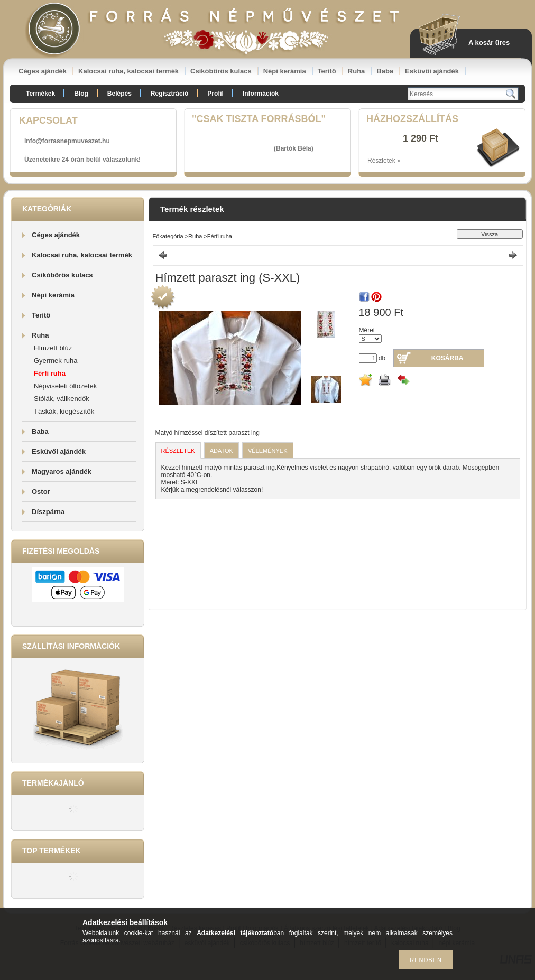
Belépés (119, 94)
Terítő (327, 71)
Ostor (41, 492)
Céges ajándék (43, 71)
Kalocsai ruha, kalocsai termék (128, 71)
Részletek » (384, 161)
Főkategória (168, 236)
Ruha (357, 71)
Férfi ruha (50, 373)
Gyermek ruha (56, 361)
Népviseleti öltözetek (65, 386)
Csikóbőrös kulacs (221, 71)
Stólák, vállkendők (62, 399)
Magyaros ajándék (62, 472)
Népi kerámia (285, 71)
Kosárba (448, 358)
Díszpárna (48, 512)
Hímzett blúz (53, 348)
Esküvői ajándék (432, 71)
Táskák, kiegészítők (64, 411)
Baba (385, 71)
